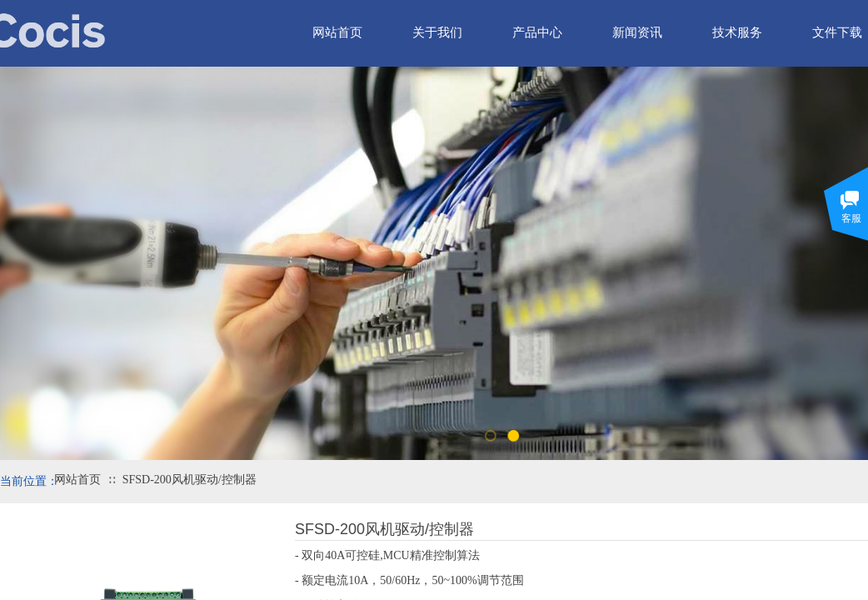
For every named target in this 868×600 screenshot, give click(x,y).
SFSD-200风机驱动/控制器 (190, 480)
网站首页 (77, 480)
